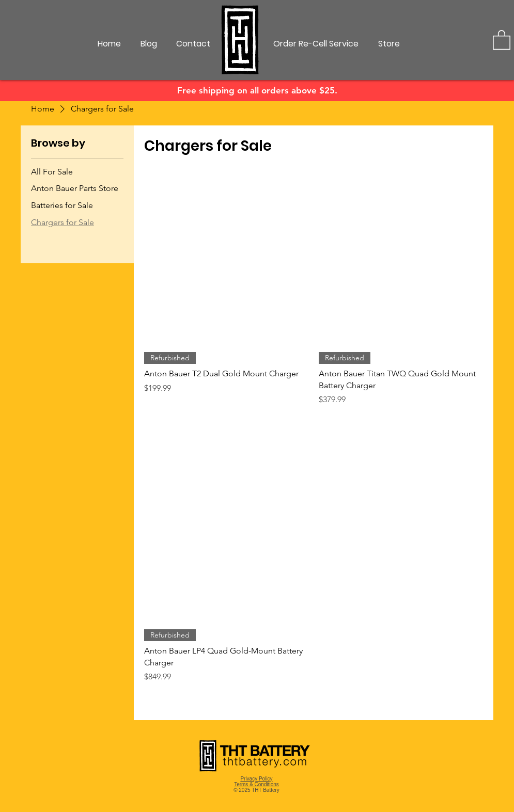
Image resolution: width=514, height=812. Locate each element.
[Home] (109, 44)
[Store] (389, 44)
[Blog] (149, 44)
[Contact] (193, 44)
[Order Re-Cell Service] (316, 44)
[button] (502, 39)
